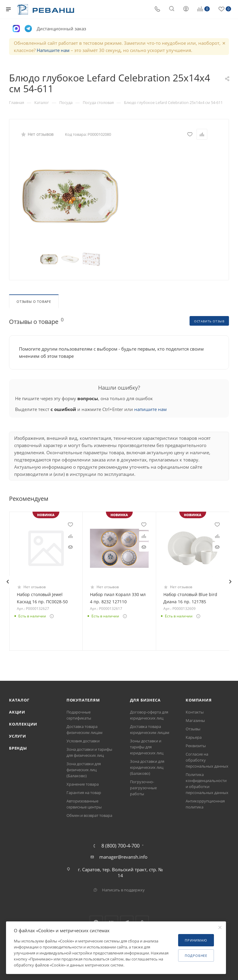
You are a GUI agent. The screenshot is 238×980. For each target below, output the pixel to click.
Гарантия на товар (84, 793)
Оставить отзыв (209, 321)
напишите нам (150, 409)
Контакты (195, 712)
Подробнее (196, 956)
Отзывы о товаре (34, 301)
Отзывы (193, 729)
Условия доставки (83, 741)
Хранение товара (83, 784)
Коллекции (23, 724)
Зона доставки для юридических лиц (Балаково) (147, 767)
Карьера (194, 737)
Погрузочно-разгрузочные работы (143, 788)
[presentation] (8, 582)
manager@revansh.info (123, 857)
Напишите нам (53, 50)
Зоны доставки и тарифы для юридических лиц (147, 747)
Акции (17, 712)
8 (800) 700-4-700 (121, 846)
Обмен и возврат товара (89, 815)
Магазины (195, 720)
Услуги (18, 736)
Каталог (19, 700)
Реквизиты (196, 746)
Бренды (18, 748)
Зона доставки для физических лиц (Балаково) (84, 770)
